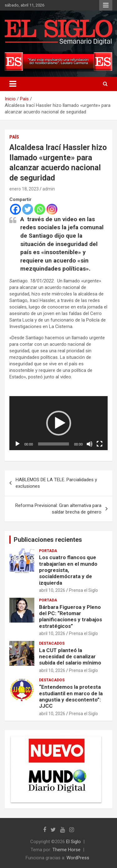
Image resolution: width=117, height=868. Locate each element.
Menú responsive (106, 5)
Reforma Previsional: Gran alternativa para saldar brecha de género (58, 509)
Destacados (52, 643)
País (14, 137)
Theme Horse (66, 850)
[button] (59, 423)
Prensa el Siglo (83, 590)
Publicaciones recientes (48, 540)
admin (49, 189)
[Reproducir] (17, 444)
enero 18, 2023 (24, 189)
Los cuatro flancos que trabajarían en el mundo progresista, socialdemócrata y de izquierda (68, 570)
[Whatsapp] (40, 209)
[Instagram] (52, 209)
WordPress (78, 858)
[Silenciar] (90, 444)
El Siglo (73, 842)
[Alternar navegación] (13, 84)
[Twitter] (28, 209)
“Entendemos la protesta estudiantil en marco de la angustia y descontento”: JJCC (71, 696)
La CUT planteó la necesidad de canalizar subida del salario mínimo (70, 657)
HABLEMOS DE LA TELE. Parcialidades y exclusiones (56, 483)
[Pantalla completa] (100, 444)
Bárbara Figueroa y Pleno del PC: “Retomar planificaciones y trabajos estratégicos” (71, 617)
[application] (58, 423)
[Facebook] (15, 209)
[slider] (54, 444)
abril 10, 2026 (52, 590)
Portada (48, 551)
